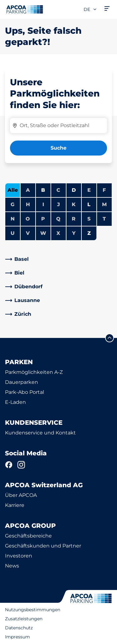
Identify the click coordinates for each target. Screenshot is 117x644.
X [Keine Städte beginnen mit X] (58, 233)
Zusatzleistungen (24, 619)
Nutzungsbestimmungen (33, 610)
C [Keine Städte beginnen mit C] (58, 190)
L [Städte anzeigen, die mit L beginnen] (89, 204)
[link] (58, 259)
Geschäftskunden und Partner (43, 546)
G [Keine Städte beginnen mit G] (12, 204)
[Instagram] (21, 465)
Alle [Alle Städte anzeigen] (13, 190)
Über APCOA (21, 495)
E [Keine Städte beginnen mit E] (89, 190)
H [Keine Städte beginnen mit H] (28, 204)
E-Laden (15, 402)
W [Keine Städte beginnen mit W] (43, 233)
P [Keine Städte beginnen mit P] (43, 219)
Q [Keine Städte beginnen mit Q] (58, 219)
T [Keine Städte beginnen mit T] (104, 219)
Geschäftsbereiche (28, 536)
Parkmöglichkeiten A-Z (34, 372)
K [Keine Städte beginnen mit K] (74, 204)
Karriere (15, 505)
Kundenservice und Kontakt (40, 433)
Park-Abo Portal (24, 392)
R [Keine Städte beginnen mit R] (74, 219)
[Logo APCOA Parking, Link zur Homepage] (25, 9)
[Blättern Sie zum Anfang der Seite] (110, 338)
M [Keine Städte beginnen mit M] (104, 204)
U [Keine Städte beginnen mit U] (13, 233)
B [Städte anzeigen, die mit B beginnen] (43, 190)
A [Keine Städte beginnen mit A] (28, 190)
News (12, 566)
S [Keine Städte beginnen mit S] (89, 219)
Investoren (19, 556)
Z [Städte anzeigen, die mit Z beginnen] (89, 233)
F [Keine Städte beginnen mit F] (104, 190)
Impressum (17, 637)
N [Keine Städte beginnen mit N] (13, 219)
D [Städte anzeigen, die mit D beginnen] (74, 190)
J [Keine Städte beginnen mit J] (58, 204)
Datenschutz (19, 628)
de (90, 9)
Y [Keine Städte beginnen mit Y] (74, 233)
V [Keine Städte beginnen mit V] (28, 233)
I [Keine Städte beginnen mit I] (43, 204)
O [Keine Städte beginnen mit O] (28, 219)
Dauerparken (22, 382)
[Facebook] (9, 465)
